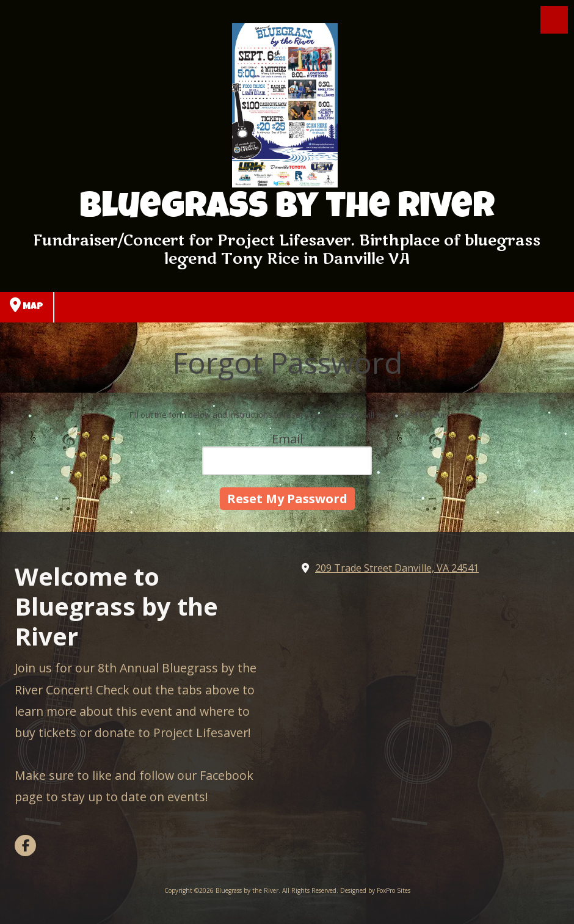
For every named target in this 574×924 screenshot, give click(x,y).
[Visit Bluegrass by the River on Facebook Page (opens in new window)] (25, 846)
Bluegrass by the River (287, 209)
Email (287, 439)
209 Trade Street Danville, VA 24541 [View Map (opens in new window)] (397, 568)
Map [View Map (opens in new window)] (27, 305)
